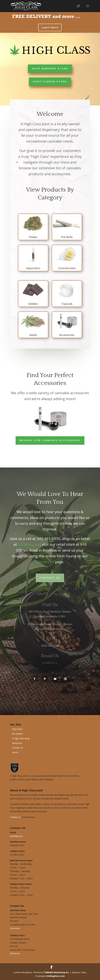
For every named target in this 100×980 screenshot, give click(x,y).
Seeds (32, 335)
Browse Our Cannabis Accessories (50, 440)
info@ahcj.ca (29, 544)
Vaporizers (32, 268)
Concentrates (66, 268)
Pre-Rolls (66, 237)
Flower (32, 237)
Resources (17, 743)
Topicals (66, 304)
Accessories (66, 335)
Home (15, 752)
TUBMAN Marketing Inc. (56, 972)
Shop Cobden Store (50, 81)
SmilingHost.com (56, 976)
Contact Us (45, 562)
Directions (15, 928)
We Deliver (17, 734)
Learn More (50, 27)
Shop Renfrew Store (50, 69)
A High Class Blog (21, 738)
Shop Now (17, 729)
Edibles (32, 304)
